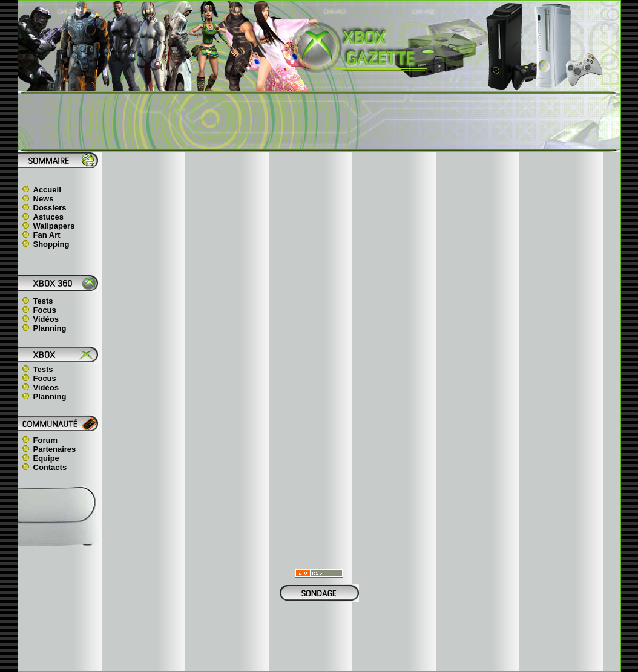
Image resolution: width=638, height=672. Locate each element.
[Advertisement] (319, 122)
